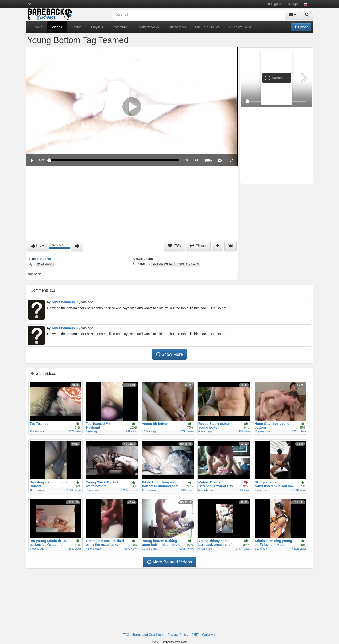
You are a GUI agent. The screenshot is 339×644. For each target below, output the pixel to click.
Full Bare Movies (207, 27)
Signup (274, 4)
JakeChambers (63, 302)
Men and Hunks (162, 264)
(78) (174, 246)
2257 (195, 635)
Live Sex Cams (240, 27)
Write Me (209, 635)
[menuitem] (208, 160)
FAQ (126, 635)
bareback (45, 264)
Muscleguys (177, 27)
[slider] (114, 160)
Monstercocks (149, 27)
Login (293, 4)
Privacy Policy (178, 635)
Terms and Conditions (148, 635)
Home (38, 27)
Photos (77, 27)
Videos (57, 27)
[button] (307, 4)
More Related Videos (169, 562)
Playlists (97, 27)
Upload (301, 27)
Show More (169, 354)
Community (121, 27)
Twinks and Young (187, 264)
